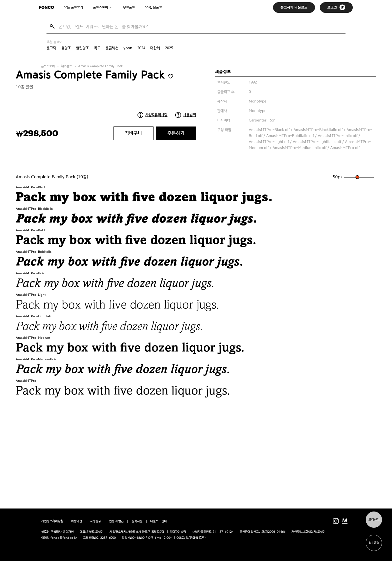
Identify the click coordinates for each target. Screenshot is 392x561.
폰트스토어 (100, 7)
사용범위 (189, 115)
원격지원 (137, 521)
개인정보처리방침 (52, 521)
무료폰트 (129, 7)
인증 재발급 (116, 521)
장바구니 (133, 133)
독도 (97, 48)
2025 (169, 48)
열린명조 (82, 48)
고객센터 (374, 520)
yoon (128, 48)
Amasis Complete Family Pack (100, 66)
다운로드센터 (158, 521)
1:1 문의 (374, 543)
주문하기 (176, 133)
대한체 (155, 48)
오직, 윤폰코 (153, 7)
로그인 (336, 7)
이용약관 (77, 521)
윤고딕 (51, 48)
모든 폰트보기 (73, 7)
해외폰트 (66, 66)
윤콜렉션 (112, 48)
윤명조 (66, 48)
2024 (141, 48)
